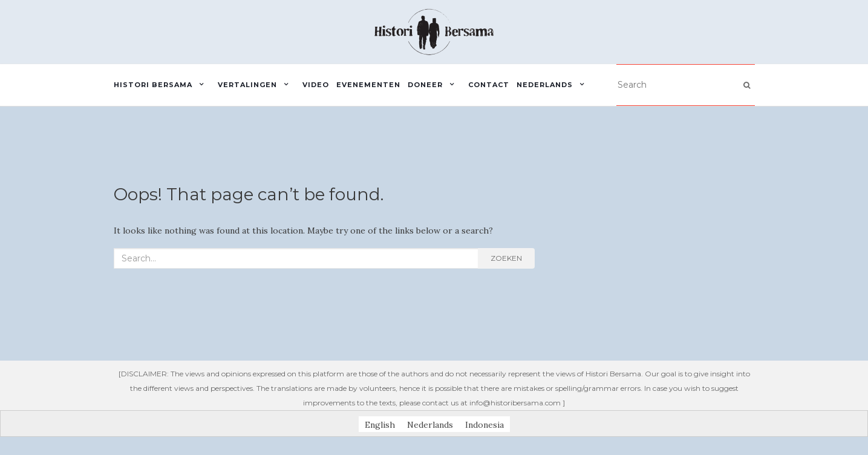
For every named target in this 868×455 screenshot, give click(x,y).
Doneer (425, 85)
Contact (489, 85)
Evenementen (368, 85)
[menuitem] (554, 85)
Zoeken (506, 258)
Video (316, 85)
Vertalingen (247, 85)
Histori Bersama (153, 85)
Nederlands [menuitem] (430, 424)
